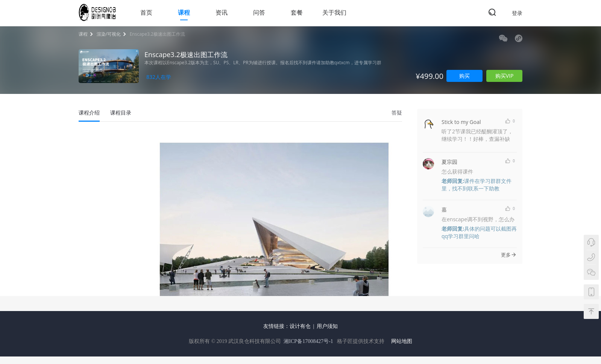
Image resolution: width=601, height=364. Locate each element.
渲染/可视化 (109, 34)
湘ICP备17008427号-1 (308, 341)
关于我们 (334, 12)
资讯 (222, 12)
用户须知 (327, 326)
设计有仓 (300, 326)
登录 (517, 13)
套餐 (297, 12)
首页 (146, 12)
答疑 (397, 113)
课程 (184, 12)
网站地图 (402, 341)
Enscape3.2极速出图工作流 (157, 34)
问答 (259, 12)
